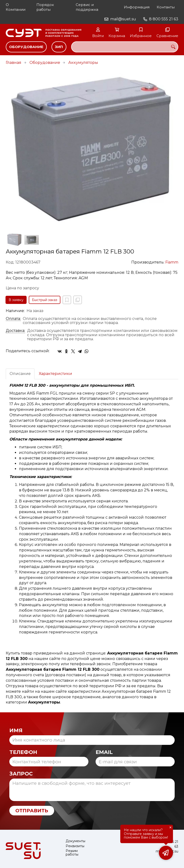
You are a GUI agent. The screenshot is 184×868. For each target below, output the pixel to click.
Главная (14, 63)
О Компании (16, 7)
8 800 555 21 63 (164, 19)
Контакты (166, 7)
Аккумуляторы (83, 63)
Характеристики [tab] (55, 374)
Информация (137, 7)
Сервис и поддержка (87, 7)
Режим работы (72, 853)
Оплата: (13, 319)
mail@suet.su (123, 19)
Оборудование (26, 47)
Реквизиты (75, 846)
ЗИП (59, 47)
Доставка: (15, 331)
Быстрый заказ (45, 300)
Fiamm (172, 262)
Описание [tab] (20, 374)
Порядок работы (45, 7)
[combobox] (125, 47)
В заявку (16, 300)
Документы (75, 841)
